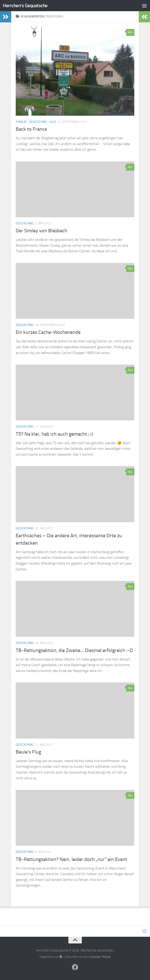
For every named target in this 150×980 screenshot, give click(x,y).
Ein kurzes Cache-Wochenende (48, 332)
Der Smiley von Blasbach (41, 231)
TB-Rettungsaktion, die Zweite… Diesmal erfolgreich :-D (74, 650)
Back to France (31, 129)
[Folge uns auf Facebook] (75, 967)
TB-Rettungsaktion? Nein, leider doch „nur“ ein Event (71, 859)
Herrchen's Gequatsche (25, 5)
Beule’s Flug (28, 752)
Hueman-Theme (100, 957)
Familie (21, 122)
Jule (53, 122)
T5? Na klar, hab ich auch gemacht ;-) (54, 434)
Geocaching (38, 122)
